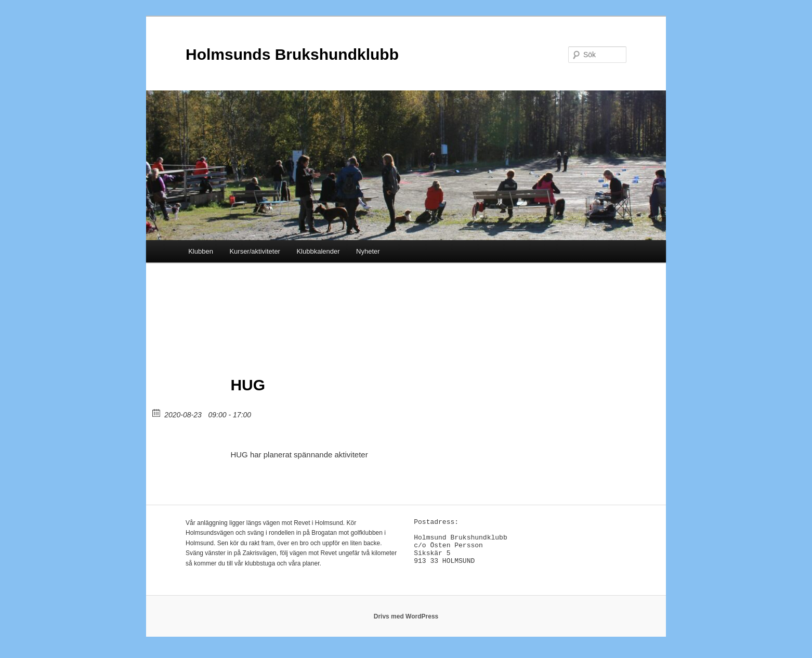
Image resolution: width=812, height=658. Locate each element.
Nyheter (368, 251)
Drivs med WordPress (406, 622)
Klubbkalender (318, 251)
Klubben (201, 251)
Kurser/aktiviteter (255, 251)
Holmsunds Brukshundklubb (292, 54)
